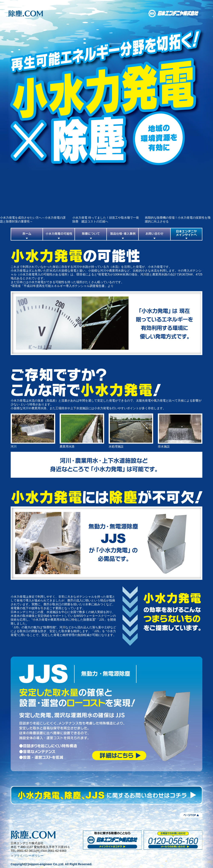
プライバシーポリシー (29, 856)
